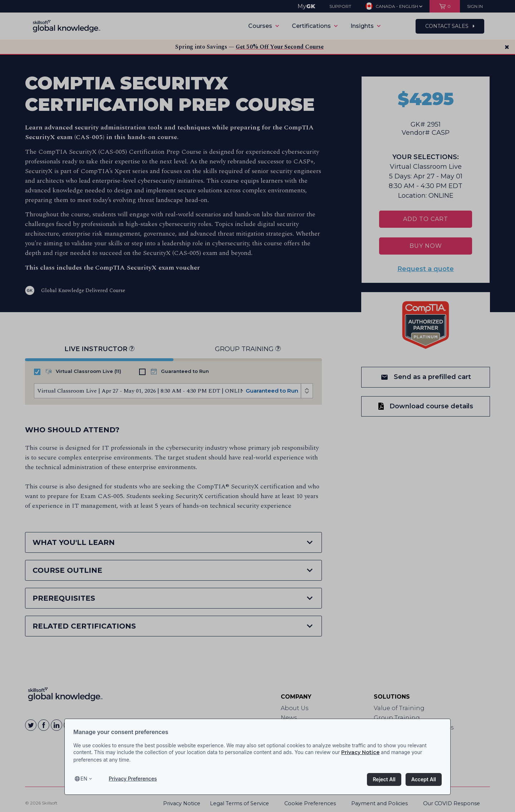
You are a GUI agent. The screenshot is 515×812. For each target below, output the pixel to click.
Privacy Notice (360, 752)
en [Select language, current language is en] (84, 779)
